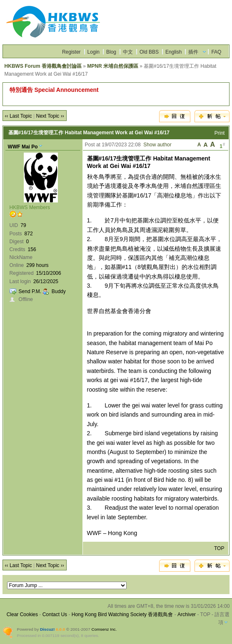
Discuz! (47, 629)
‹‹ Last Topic (19, 116)
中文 (128, 52)
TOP (219, 548)
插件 (193, 52)
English (173, 52)
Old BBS (149, 52)
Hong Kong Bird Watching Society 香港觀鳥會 (122, 614)
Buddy (59, 291)
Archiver (187, 614)
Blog (111, 52)
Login (94, 52)
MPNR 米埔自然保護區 (113, 66)
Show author (157, 145)
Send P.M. (30, 291)
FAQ (216, 52)
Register (71, 52)
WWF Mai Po (23, 147)
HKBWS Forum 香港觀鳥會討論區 (43, 66)
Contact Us (55, 614)
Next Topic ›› (50, 116)
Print (220, 133)
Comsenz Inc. (104, 629)
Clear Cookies (22, 614)
